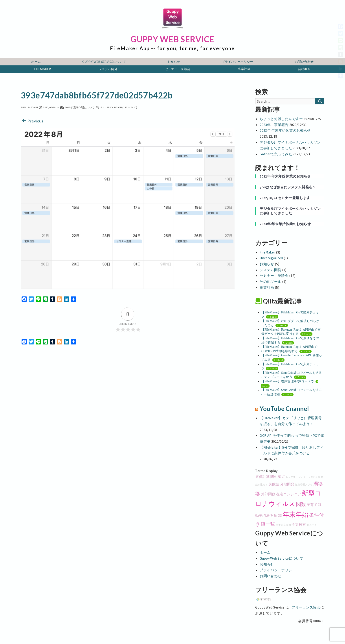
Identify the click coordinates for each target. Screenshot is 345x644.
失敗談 (274, 484)
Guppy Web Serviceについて (104, 62)
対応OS (276, 515)
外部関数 (268, 494)
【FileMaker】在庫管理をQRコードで (288, 381)
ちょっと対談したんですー (281, 119)
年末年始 (296, 514)
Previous (32, 121)
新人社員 (312, 525)
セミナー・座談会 (178, 69)
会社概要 (304, 69)
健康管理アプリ (304, 485)
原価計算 (262, 477)
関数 (301, 504)
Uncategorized (271, 258)
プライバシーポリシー (237, 62)
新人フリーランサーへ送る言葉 (303, 477)
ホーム (36, 62)
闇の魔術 (278, 477)
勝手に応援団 (283, 525)
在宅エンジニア (289, 494)
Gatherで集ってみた (276, 154)
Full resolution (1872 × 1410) (116, 107)
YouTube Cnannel (284, 409)
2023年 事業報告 (274, 125)
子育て (312, 505)
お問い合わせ (304, 62)
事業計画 (244, 69)
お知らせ (174, 62)
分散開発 (287, 484)
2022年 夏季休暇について (77, 107)
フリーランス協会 (306, 607)
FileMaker (43, 69)
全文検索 (299, 524)
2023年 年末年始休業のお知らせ (285, 130)
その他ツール (270, 281)
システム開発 (108, 69)
